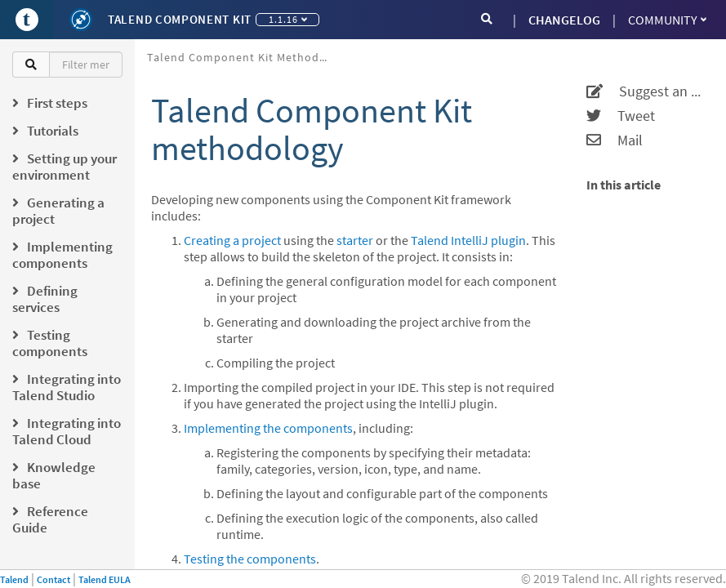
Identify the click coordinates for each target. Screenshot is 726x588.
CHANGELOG (564, 20)
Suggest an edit (646, 91)
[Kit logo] (81, 20)
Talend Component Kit (180, 19)
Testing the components (250, 559)
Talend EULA (105, 579)
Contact (53, 579)
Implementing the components (268, 428)
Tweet (621, 116)
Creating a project (232, 240)
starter (355, 240)
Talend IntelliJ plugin (468, 240)
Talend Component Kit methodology (243, 57)
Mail (615, 140)
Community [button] (667, 20)
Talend (14, 579)
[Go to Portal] (27, 20)
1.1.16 (288, 19)
